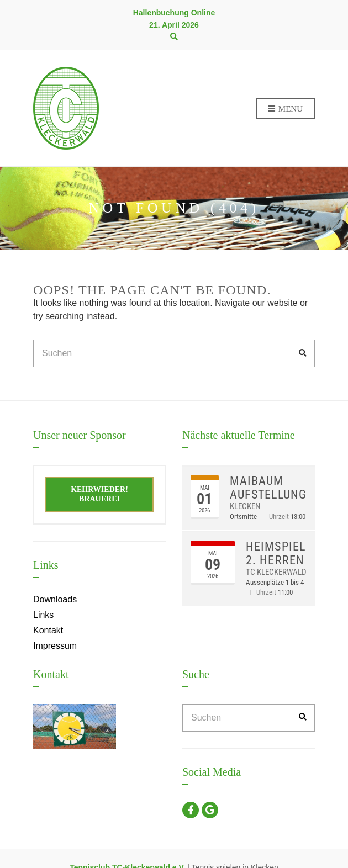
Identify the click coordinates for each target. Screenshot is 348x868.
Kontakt (48, 630)
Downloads (55, 599)
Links (43, 615)
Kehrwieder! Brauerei (99, 494)
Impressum (55, 646)
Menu (285, 109)
